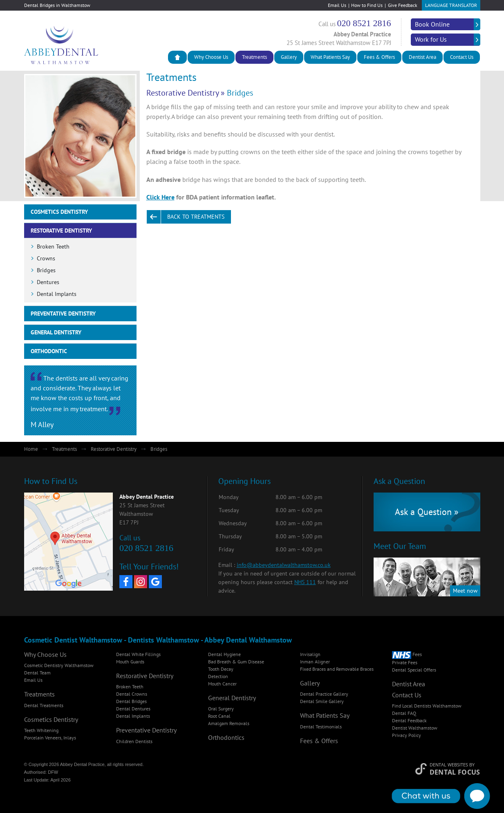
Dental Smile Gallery (322, 701)
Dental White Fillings (138, 654)
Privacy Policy (407, 735)
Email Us (337, 5)
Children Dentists (134, 741)
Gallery (289, 57)
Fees (407, 654)
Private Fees (405, 662)
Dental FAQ (404, 713)
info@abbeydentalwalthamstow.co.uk (284, 565)
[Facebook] (126, 582)
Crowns (46, 258)
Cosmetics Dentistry (59, 212)
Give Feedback (403, 5)
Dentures (48, 282)
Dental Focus (455, 772)
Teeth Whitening (41, 730)
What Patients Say (330, 57)
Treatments (254, 57)
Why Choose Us (211, 57)
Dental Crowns (132, 694)
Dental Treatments (44, 705)
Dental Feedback (409, 720)
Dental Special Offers (414, 670)
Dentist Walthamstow (415, 728)
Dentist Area (422, 57)
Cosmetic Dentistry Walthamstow (59, 665)
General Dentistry (56, 332)
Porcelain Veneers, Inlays (50, 738)
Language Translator (451, 5)
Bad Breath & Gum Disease (236, 662)
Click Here (160, 197)
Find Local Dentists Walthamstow (427, 706)
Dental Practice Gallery (324, 694)
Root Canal (219, 716)
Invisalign (310, 654)
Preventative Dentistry (63, 314)
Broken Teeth (53, 246)
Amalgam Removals (229, 723)
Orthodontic (49, 351)
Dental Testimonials (321, 727)
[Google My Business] (155, 582)
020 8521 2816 (364, 23)
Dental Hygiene (224, 654)
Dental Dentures (133, 709)
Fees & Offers (379, 57)
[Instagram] (141, 582)
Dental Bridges (131, 701)
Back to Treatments (196, 217)
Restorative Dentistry (183, 93)
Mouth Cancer (222, 684)
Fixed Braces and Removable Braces (337, 669)
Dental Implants (57, 294)
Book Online (432, 24)
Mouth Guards (130, 662)
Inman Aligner (315, 662)
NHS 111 (305, 582)
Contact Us (462, 57)
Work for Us (431, 39)
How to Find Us (367, 5)
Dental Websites (449, 765)
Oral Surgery (221, 709)
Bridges (46, 270)
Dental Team (37, 673)
